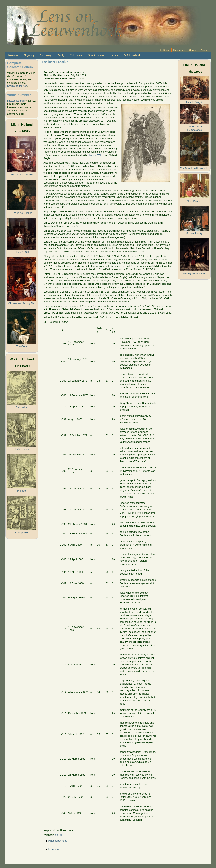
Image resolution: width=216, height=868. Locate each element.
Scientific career (97, 55)
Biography (29, 55)
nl (61, 835)
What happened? (58, 841)
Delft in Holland (131, 55)
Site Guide (164, 50)
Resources (179, 50)
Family (61, 55)
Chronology (46, 55)
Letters (114, 55)
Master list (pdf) (16, 101)
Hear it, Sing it (194, 102)
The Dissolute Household (194, 168)
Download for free (17, 86)
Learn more (54, 849)
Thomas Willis (95, 155)
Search (193, 50)
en (57, 835)
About (204, 50)
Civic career (76, 55)
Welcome (13, 55)
